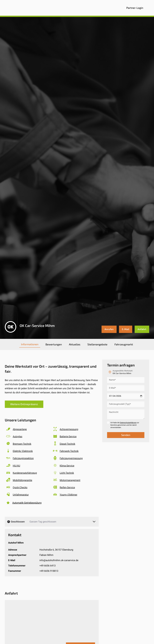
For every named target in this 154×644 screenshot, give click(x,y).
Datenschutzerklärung (128, 423)
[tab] (30, 344)
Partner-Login (135, 8)
